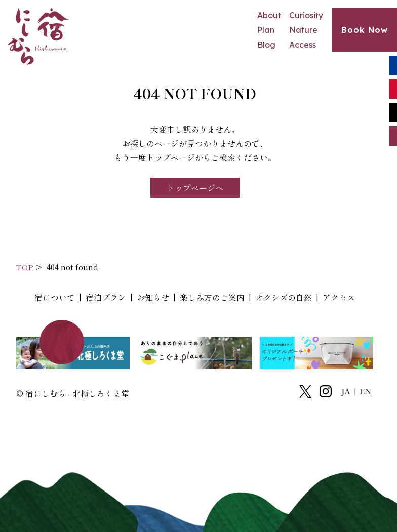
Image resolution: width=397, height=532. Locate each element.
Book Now (365, 30)
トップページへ (195, 188)
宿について (55, 297)
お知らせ (153, 297)
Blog (266, 45)
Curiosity (306, 15)
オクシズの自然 (284, 297)
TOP (25, 267)
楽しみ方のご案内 (212, 297)
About (269, 15)
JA (346, 392)
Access (303, 45)
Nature (303, 30)
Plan (266, 30)
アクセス (339, 297)
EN (365, 392)
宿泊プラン (106, 297)
